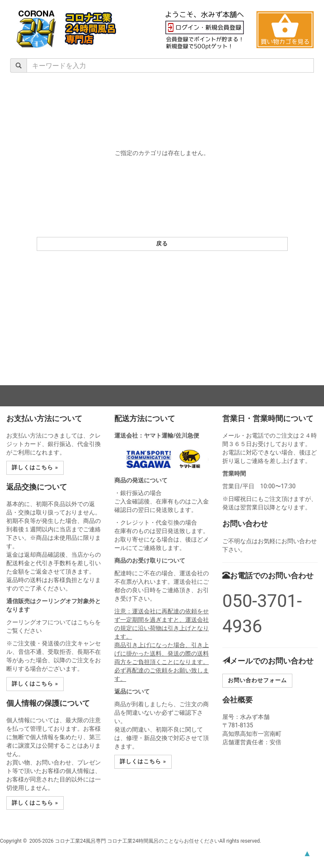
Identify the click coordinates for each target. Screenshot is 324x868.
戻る (162, 244)
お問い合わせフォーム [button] (257, 680)
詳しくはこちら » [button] (35, 467)
